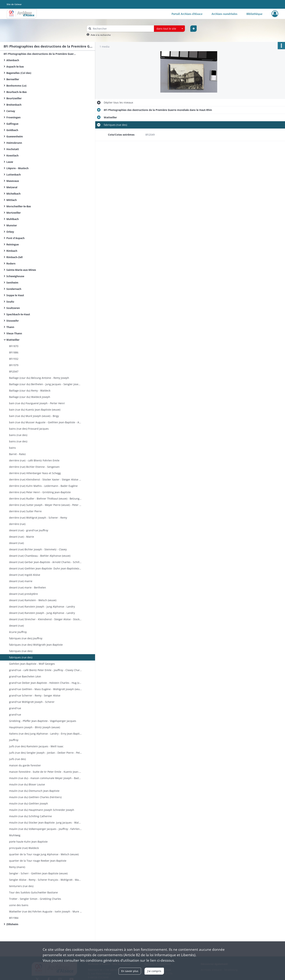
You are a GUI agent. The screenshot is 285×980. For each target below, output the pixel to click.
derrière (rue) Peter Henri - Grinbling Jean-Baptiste (40, 492)
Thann (10, 327)
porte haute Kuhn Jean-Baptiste (28, 842)
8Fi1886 (14, 352)
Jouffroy (14, 740)
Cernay (11, 111)
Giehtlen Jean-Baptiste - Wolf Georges (32, 664)
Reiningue (13, 244)
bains (12, 448)
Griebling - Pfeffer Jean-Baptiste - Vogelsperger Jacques (43, 721)
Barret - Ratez (17, 454)
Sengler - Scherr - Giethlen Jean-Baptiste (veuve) (38, 873)
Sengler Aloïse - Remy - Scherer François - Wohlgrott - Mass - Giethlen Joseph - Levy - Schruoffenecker (45, 880)
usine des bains (19, 905)
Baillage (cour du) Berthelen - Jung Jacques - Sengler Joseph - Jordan (45, 384)
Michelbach (13, 194)
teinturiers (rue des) (21, 886)
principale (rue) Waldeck (24, 848)
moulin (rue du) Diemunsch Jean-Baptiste (34, 791)
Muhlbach (13, 219)
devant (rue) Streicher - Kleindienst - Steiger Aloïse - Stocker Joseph (45, 619)
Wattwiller (13, 340)
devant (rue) (16, 543)
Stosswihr (13, 321)
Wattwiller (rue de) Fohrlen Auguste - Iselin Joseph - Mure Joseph (45, 911)
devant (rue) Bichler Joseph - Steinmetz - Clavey (38, 549)
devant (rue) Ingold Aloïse (25, 575)
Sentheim (12, 283)
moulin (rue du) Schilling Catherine (30, 816)
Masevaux (13, 181)
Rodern (11, 263)
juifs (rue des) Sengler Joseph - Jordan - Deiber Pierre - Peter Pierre (45, 753)
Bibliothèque (254, 14)
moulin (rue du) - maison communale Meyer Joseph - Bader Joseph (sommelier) (45, 778)
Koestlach (12, 155)
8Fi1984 (14, 918)
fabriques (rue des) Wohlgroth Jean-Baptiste (36, 645)
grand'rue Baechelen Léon (25, 676)
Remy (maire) (17, 867)
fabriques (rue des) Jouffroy (26, 638)
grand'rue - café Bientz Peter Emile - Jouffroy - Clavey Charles (45, 670)
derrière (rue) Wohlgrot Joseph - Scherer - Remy (38, 518)
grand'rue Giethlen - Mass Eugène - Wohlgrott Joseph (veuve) (45, 689)
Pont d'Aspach (15, 238)
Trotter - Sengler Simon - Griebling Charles (35, 899)
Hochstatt (13, 149)
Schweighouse (15, 276)
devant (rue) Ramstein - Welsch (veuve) (33, 600)
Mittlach (12, 200)
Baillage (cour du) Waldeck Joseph (30, 397)
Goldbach (12, 130)
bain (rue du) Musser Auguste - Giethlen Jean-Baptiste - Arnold (45, 422)
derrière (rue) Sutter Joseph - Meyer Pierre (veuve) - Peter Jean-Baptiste (45, 505)
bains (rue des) (18, 435)
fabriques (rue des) (21, 651)
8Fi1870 (14, 346)
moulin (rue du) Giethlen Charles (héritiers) (35, 797)
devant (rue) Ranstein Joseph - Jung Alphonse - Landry (42, 607)
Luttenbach (14, 175)
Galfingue (12, 124)
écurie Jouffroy (18, 632)
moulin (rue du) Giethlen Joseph (29, 803)
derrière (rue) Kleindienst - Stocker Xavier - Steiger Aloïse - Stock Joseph (45, 479)
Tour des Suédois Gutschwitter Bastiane (33, 892)
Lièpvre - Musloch (17, 168)
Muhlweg (15, 835)
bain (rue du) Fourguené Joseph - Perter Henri (37, 403)
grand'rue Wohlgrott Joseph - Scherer (32, 702)
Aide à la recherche (101, 35)
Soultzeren (13, 308)
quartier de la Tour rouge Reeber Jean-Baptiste (38, 861)
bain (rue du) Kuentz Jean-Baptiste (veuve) (35, 410)
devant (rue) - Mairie (22, 537)
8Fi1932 (14, 359)
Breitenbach (14, 105)
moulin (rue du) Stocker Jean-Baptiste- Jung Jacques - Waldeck (45, 823)
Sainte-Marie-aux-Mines (21, 270)
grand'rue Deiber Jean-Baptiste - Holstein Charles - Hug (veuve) (45, 683)
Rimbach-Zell (14, 257)
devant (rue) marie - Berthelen (28, 587)
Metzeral (12, 187)
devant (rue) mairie (21, 581)
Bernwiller (13, 79)
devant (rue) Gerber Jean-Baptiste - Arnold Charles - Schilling (45, 562)
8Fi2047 (14, 371)
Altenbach (13, 60)
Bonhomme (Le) (16, 86)
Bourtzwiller (14, 98)
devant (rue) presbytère (23, 594)
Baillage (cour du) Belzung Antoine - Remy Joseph (39, 378)
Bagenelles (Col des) (19, 73)
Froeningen (13, 117)
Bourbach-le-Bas (17, 92)
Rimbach (12, 251)
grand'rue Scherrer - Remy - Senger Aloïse (35, 695)
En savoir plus (130, 971)
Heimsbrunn (14, 143)
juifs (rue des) (17, 759)
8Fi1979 (14, 365)
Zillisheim (12, 924)
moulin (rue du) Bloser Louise (27, 784)
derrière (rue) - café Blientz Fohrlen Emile (34, 460)
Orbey (10, 232)
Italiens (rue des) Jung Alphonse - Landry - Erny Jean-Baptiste (45, 734)
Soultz (10, 302)
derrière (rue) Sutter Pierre (25, 511)
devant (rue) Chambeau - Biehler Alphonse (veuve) (40, 556)
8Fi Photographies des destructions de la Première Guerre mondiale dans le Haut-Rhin (40, 54)
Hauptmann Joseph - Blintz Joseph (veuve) (35, 727)
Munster (12, 225)
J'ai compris (154, 971)
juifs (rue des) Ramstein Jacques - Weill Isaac (36, 746)
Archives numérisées (224, 14)
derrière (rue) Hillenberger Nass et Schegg (35, 473)
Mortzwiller (14, 213)
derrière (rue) (17, 524)
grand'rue (15, 708)
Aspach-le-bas (15, 67)
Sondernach (14, 289)
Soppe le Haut (15, 295)
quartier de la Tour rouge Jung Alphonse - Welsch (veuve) (44, 854)
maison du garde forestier (25, 765)
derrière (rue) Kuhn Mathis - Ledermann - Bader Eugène (43, 486)
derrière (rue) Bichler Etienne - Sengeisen (34, 467)
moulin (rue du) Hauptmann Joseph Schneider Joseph (42, 810)
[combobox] (169, 29)
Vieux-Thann (14, 333)
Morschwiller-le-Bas (19, 206)
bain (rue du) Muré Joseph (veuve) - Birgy (34, 416)
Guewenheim (15, 136)
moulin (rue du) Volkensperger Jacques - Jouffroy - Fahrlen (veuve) (45, 829)
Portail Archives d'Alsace (187, 14)
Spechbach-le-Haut (18, 314)
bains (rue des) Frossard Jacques (29, 429)
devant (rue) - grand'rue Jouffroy (29, 530)
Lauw (10, 162)
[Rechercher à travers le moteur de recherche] (122, 29)
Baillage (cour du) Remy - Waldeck (30, 391)
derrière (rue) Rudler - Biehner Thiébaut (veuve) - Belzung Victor (45, 499)
